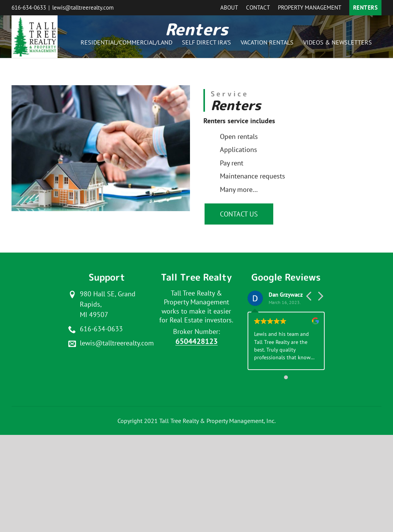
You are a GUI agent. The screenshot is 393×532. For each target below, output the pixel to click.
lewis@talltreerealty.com (83, 7)
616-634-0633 (29, 7)
